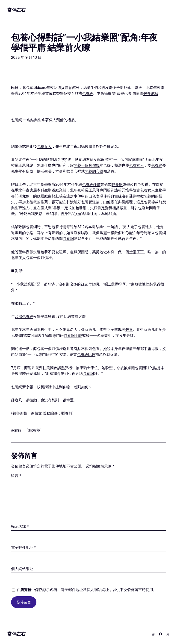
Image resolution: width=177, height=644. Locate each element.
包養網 (88, 93)
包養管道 (88, 202)
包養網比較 (73, 336)
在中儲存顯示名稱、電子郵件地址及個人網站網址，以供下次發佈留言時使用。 (87, 590)
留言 (16, 476)
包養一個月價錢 (87, 165)
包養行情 (59, 227)
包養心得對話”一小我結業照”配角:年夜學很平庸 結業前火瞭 (84, 43)
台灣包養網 (24, 316)
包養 (147, 202)
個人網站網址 (22, 569)
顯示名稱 (20, 527)
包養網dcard (36, 88)
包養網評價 (91, 184)
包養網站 (151, 93)
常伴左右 (16, 10)
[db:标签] (34, 430)
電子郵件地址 (24, 548)
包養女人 (44, 146)
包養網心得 (94, 171)
